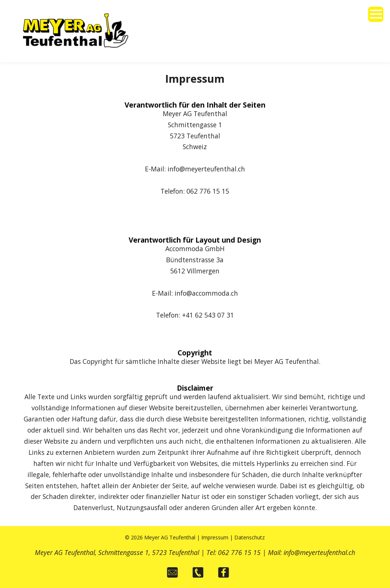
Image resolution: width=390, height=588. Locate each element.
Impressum (215, 537)
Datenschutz (249, 537)
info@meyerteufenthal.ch (319, 552)
